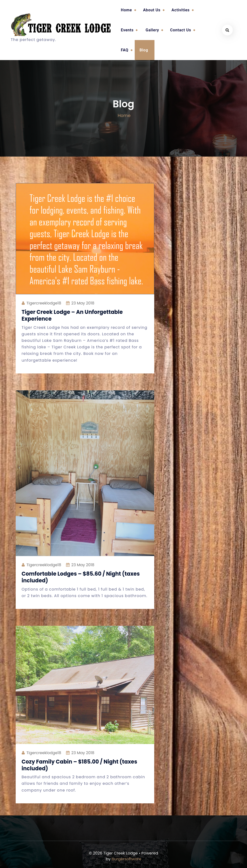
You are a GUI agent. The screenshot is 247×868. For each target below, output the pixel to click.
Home (127, 10)
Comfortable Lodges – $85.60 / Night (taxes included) (81, 577)
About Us (152, 10)
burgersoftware (126, 859)
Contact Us (181, 30)
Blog (144, 50)
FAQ (125, 50)
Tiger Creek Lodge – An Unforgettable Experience (72, 315)
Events (127, 30)
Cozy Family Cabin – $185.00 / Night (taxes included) (80, 765)
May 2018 (83, 303)
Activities (181, 10)
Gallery (152, 30)
